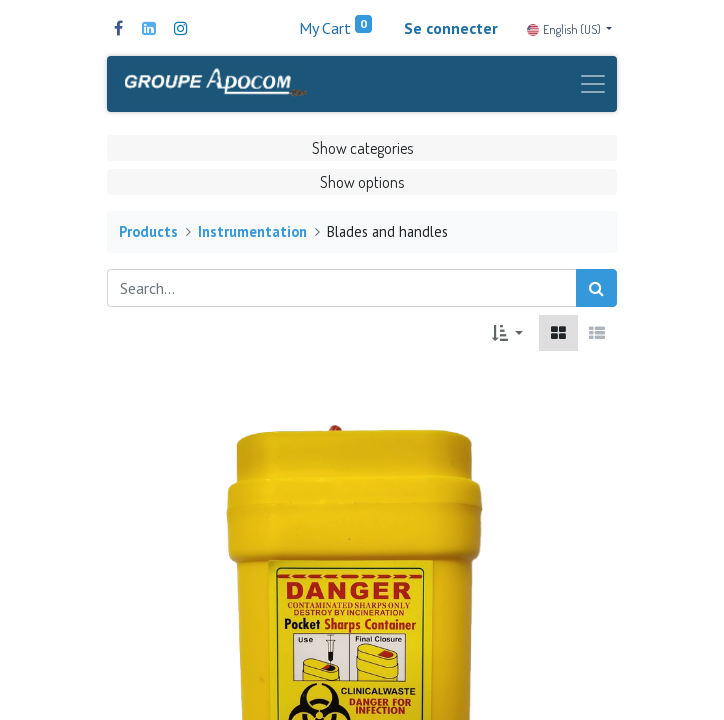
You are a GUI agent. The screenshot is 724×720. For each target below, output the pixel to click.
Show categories (362, 148)
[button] (507, 333)
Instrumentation (252, 231)
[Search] (596, 288)
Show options (362, 182)
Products (148, 231)
